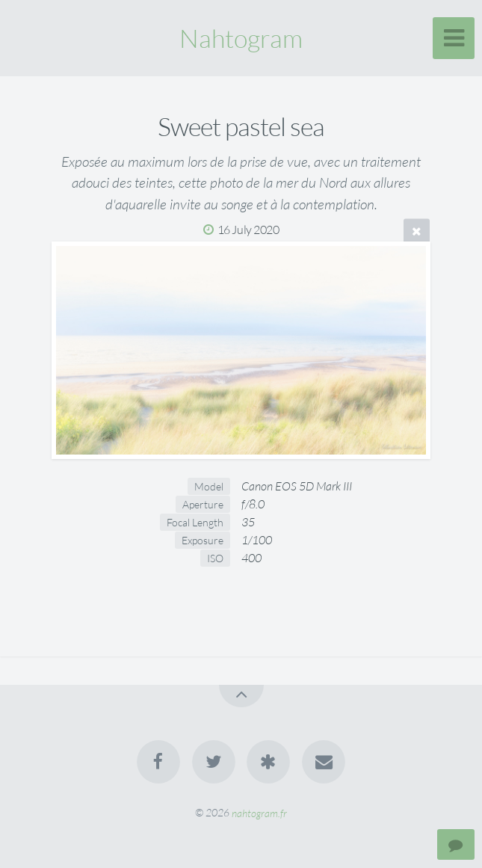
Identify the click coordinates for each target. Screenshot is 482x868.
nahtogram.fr (259, 812)
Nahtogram (241, 38)
